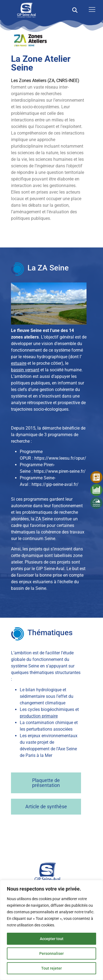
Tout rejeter (51, 968)
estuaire (19, 363)
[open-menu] (91, 10)
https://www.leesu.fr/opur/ (60, 458)
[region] (51, 930)
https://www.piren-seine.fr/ (60, 471)
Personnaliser (51, 953)
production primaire (39, 716)
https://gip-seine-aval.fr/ (55, 484)
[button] (75, 10)
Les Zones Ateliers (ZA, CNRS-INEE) (45, 81)
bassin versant (25, 370)
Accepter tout (52, 939)
